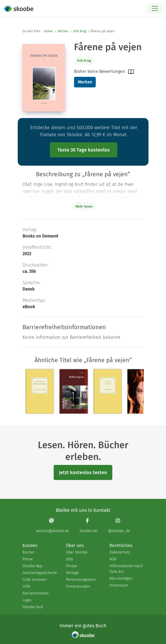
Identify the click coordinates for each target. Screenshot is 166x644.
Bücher (63, 31)
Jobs (70, 559)
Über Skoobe (77, 552)
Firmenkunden (78, 586)
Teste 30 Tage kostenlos (84, 150)
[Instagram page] (119, 525)
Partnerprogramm (81, 580)
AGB (113, 559)
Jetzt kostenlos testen (83, 472)
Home (48, 31)
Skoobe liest (33, 607)
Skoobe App (32, 566)
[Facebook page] (89, 525)
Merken (85, 82)
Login (27, 600)
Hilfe (26, 586)
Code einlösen (34, 580)
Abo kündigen (121, 578)
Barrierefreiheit (35, 593)
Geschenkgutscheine (39, 573)
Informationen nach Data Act (126, 569)
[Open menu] (155, 8)
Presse (72, 566)
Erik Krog (80, 31)
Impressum (119, 585)
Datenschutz (120, 552)
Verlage (72, 573)
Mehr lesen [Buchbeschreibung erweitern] (84, 207)
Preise (28, 559)
